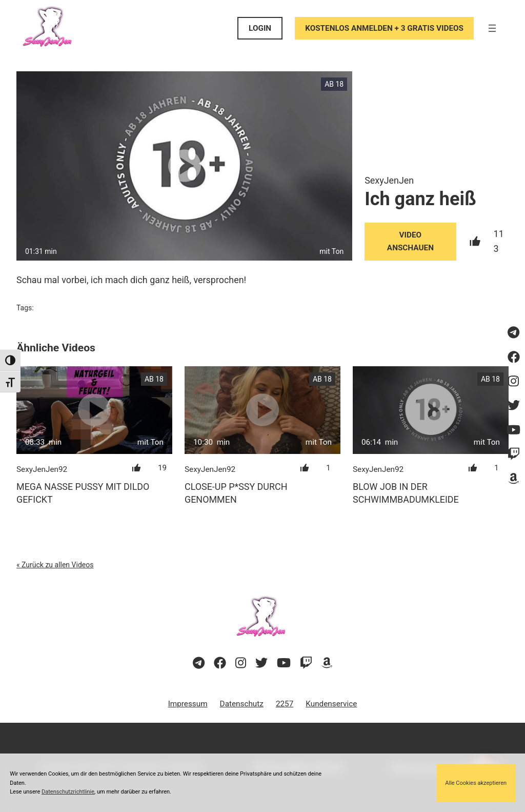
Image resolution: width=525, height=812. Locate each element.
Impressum (188, 704)
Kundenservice (331, 704)
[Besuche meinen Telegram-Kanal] (513, 333)
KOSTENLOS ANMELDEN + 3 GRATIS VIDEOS (384, 28)
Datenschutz (242, 704)
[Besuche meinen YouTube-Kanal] (513, 430)
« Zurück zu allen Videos (55, 565)
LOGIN (260, 28)
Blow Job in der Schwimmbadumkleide (406, 493)
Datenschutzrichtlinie (68, 792)
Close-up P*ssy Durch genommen (236, 493)
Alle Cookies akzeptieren (476, 783)
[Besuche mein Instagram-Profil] (513, 382)
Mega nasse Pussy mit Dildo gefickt (83, 493)
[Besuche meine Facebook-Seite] (513, 358)
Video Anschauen (410, 241)
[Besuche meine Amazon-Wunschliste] (513, 479)
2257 (285, 704)
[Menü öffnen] (492, 28)
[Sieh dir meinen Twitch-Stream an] (513, 454)
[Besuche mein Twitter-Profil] (513, 406)
